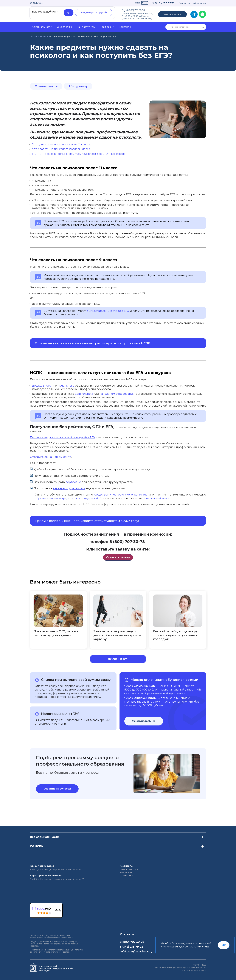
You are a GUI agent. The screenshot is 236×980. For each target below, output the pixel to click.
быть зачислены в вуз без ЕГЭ (108, 311)
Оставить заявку (118, 557)
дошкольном (84, 394)
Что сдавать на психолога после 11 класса (61, 144)
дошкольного (42, 386)
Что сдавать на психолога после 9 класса (61, 149)
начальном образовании (117, 394)
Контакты (125, 27)
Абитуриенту (78, 86)
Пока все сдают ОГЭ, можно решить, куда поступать (56, 633)
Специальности (42, 27)
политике (203, 947)
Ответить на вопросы (57, 789)
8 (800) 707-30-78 (136, 10)
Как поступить (86, 27)
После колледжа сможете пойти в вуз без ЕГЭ (62, 437)
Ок (224, 945)
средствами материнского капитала (121, 495)
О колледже (64, 27)
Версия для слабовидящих (192, 3)
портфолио (73, 482)
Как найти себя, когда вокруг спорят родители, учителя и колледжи (176, 635)
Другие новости (118, 659)
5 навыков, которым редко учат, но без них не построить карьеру (117, 635)
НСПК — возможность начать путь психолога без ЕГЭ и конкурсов (79, 154)
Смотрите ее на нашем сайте (51, 457)
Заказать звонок (172, 14)
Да (69, 13)
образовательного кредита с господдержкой (67, 498)
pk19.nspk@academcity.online (141, 952)
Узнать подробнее (144, 721)
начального (66, 386)
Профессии (107, 27)
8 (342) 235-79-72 (131, 947)
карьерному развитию (69, 488)
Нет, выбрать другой (94, 13)
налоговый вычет (158, 498)
